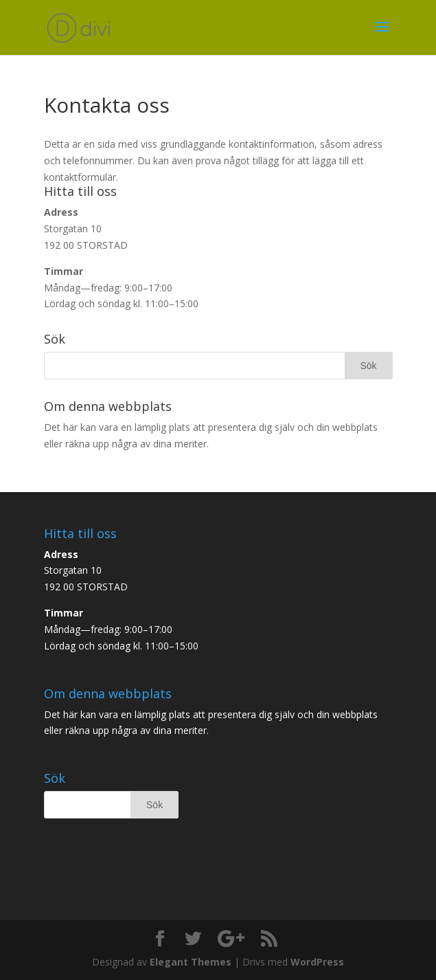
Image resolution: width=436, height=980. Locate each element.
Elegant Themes (191, 962)
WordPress (317, 962)
